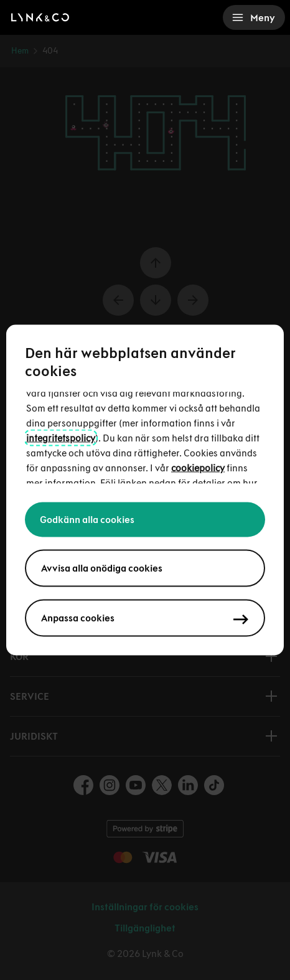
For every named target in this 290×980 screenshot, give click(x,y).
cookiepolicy (198, 468)
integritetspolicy (61, 438)
